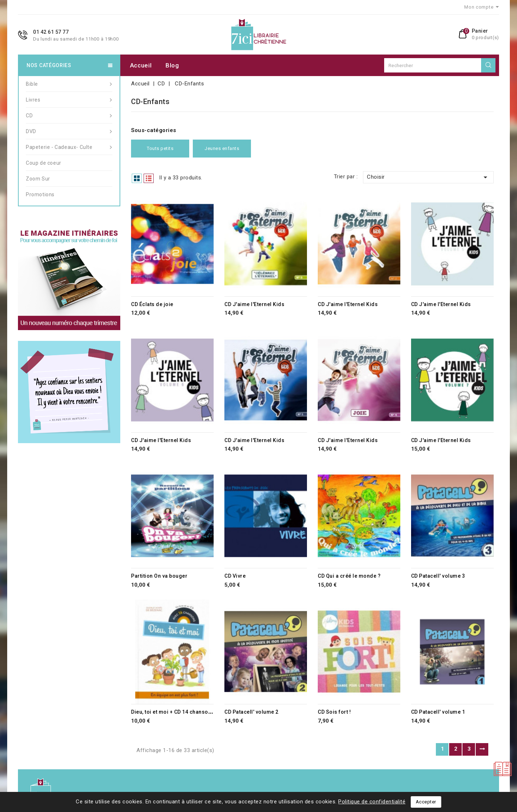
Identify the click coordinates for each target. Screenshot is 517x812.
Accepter (426, 802)
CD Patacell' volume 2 (251, 712)
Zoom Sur (38, 179)
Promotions (40, 194)
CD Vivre (235, 576)
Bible (69, 84)
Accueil (141, 65)
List (149, 178)
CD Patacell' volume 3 (438, 576)
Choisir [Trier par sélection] (428, 177)
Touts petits (160, 149)
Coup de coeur (44, 163)
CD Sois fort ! (334, 712)
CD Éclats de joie (152, 304)
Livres (69, 100)
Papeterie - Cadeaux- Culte (69, 147)
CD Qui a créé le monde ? (349, 576)
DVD (69, 131)
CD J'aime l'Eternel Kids (254, 304)
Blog (172, 65)
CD (69, 116)
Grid (137, 178)
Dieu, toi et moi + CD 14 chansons (173, 712)
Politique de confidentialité (372, 802)
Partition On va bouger (159, 576)
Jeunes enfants (222, 149)
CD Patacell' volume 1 (438, 712)
